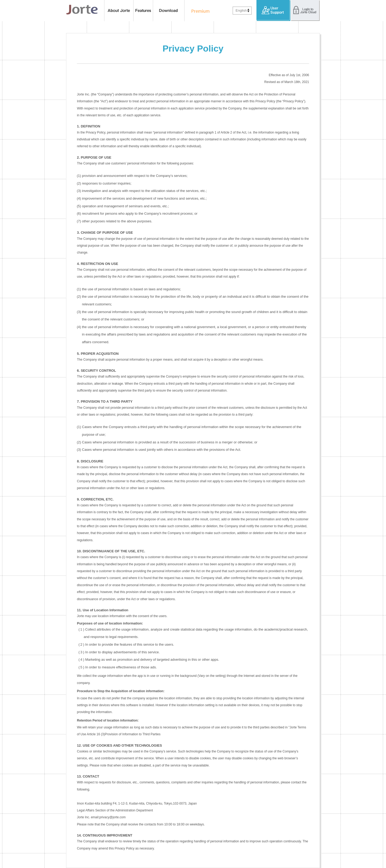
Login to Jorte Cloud (305, 11)
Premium (199, 11)
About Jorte (119, 11)
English (241, 10)
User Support (274, 11)
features (143, 11)
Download (169, 11)
